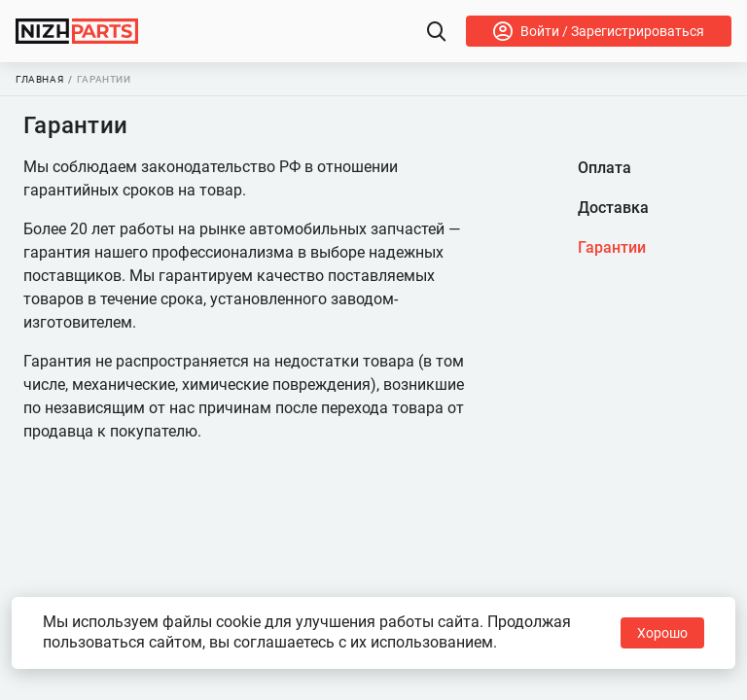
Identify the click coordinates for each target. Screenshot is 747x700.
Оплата (605, 168)
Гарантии (612, 247)
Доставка (613, 208)
